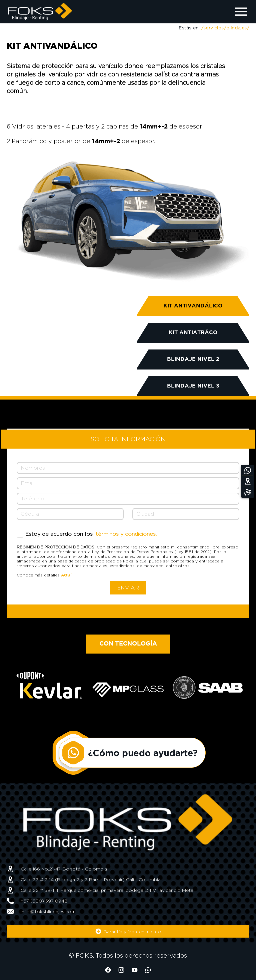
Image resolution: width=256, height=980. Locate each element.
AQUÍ (66, 575)
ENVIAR (128, 588)
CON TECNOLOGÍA (128, 644)
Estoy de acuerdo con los (91, 534)
